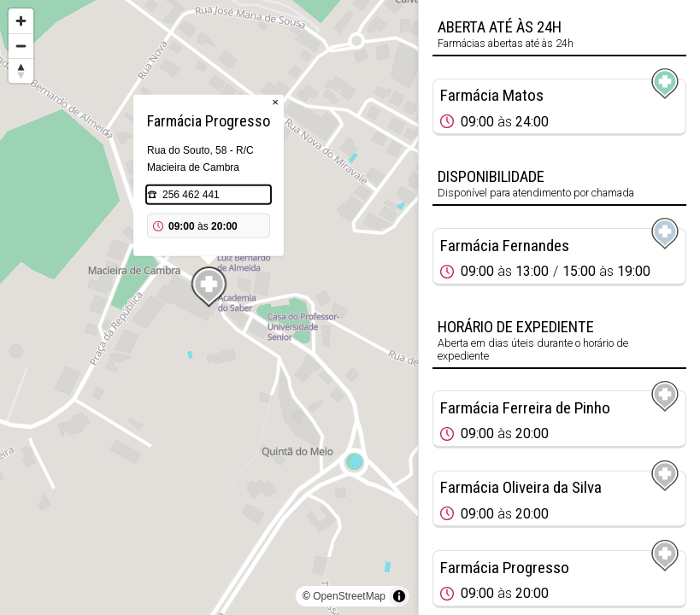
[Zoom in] (21, 21)
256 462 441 (191, 195)
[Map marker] (209, 287)
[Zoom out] (21, 46)
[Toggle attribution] (399, 596)
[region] (209, 307)
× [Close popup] (275, 102)
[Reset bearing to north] (21, 70)
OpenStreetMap (349, 596)
